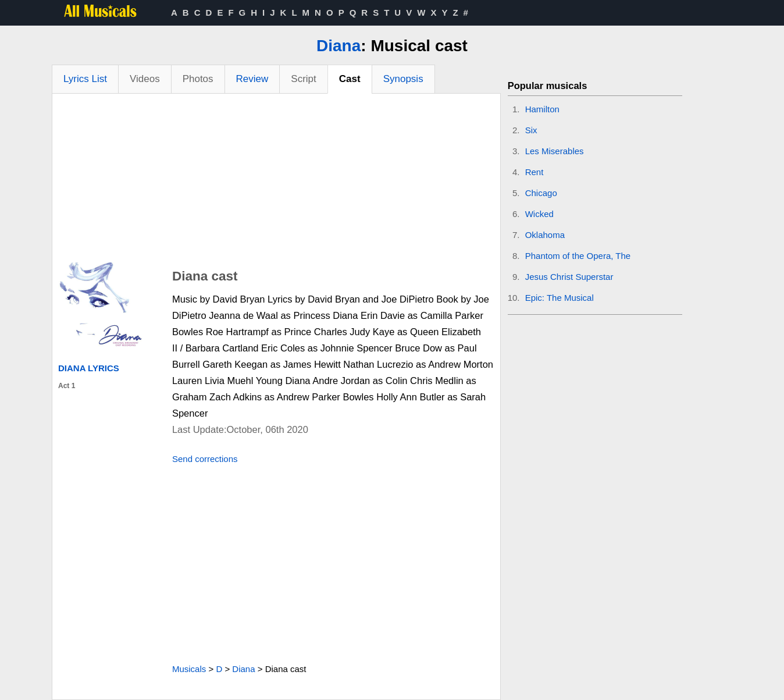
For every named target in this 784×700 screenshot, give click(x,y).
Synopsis (403, 79)
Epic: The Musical (560, 298)
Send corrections (205, 459)
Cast (350, 79)
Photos (198, 79)
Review (252, 79)
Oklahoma (545, 235)
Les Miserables (555, 151)
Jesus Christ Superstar (569, 277)
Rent (534, 172)
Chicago (541, 193)
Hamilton (542, 109)
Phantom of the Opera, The (578, 256)
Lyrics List (85, 79)
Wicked (539, 214)
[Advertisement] (276, 181)
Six (531, 130)
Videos (145, 79)
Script (303, 79)
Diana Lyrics (89, 368)
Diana (338, 46)
